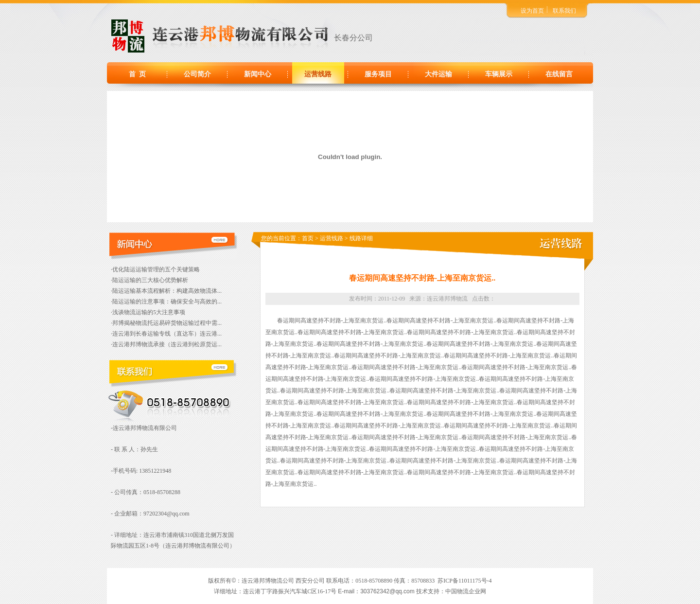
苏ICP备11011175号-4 (464, 581)
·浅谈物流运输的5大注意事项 (148, 312)
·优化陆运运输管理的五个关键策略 (155, 269)
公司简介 (197, 74)
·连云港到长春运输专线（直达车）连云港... (166, 334)
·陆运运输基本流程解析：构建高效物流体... (166, 291)
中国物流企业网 (466, 591)
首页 (308, 238)
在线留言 (559, 74)
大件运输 (438, 74)
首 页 (137, 74)
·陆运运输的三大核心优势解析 (149, 280)
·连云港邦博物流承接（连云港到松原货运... (166, 344)
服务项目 (378, 74)
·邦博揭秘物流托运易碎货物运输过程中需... (166, 323)
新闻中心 (258, 74)
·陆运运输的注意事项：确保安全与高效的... (166, 302)
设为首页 (532, 11)
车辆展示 (499, 74)
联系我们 (564, 11)
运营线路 (318, 74)
